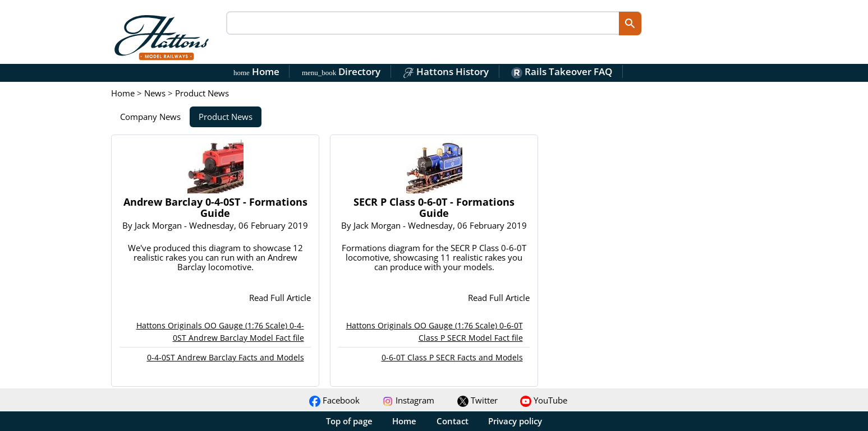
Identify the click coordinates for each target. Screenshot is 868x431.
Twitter (477, 400)
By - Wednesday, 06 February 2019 (215, 225)
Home (256, 71)
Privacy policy (515, 421)
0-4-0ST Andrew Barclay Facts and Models (226, 357)
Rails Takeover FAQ (562, 71)
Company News (150, 117)
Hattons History (446, 71)
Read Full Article (280, 298)
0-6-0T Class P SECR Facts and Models (452, 357)
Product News (226, 117)
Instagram (408, 400)
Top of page (349, 421)
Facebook (334, 400)
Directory (341, 71)
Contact (453, 421)
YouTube (544, 400)
